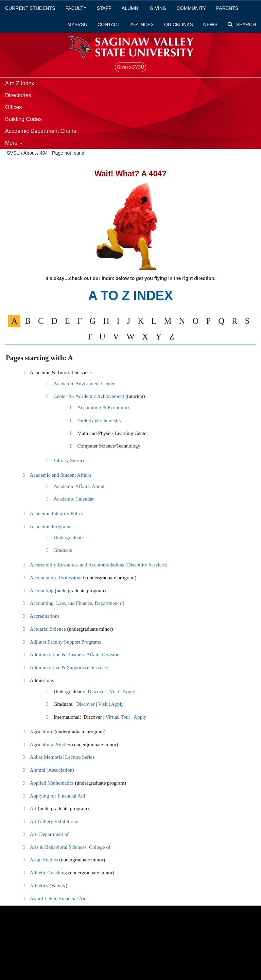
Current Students (30, 8)
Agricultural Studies (50, 745)
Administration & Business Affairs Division (74, 654)
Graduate (63, 550)
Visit (114, 692)
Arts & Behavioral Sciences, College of (70, 847)
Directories (18, 95)
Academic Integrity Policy (56, 513)
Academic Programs (50, 526)
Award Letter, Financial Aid (58, 898)
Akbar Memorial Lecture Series (62, 757)
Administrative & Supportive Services (69, 667)
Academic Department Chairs (41, 131)
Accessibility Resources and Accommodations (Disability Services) (98, 565)
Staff (104, 8)
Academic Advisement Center (84, 384)
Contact (109, 24)
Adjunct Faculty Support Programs (65, 642)
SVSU (13, 153)
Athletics (39, 886)
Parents (227, 8)
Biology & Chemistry (99, 420)
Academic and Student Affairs (60, 475)
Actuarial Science (48, 629)
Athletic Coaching (48, 873)
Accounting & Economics (104, 407)
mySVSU (77, 24)
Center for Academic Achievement (89, 396)
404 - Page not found (62, 153)
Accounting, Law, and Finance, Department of (77, 603)
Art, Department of (49, 834)
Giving (158, 8)
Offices (14, 107)
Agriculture (41, 732)
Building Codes (23, 119)
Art (33, 808)
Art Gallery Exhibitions (54, 821)
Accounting (41, 591)
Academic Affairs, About (79, 486)
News (210, 24)
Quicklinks (179, 24)
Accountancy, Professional (57, 578)
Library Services (70, 460)
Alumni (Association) (52, 770)
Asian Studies (44, 860)
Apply (129, 692)
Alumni (131, 8)
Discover (97, 692)
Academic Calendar (74, 499)
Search (242, 24)
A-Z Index (142, 24)
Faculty (76, 8)
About (30, 153)
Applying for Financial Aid (57, 796)
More (14, 143)
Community (191, 8)
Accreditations (44, 616)
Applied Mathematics (52, 783)
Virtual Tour (118, 717)
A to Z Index (20, 83)
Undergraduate (68, 538)
